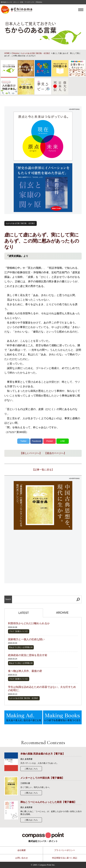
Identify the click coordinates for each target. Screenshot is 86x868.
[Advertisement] (43, 557)
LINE (63, 441)
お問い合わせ (22, 858)
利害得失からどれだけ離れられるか (29, 623)
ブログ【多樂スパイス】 (19, 631)
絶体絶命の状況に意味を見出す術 (28, 655)
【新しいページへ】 (31, 453)
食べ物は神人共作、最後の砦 (25, 671)
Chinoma (15, 53)
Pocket (50, 441)
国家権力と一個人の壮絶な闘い (26, 639)
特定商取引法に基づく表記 (65, 858)
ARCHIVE (62, 613)
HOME (7, 53)
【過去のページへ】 (55, 453)
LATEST (24, 613)
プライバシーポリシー (65, 850)
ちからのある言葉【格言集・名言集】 (36, 53)
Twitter (23, 441)
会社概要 (22, 850)
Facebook (36, 441)
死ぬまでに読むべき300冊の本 (21, 647)
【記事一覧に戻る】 (43, 470)
